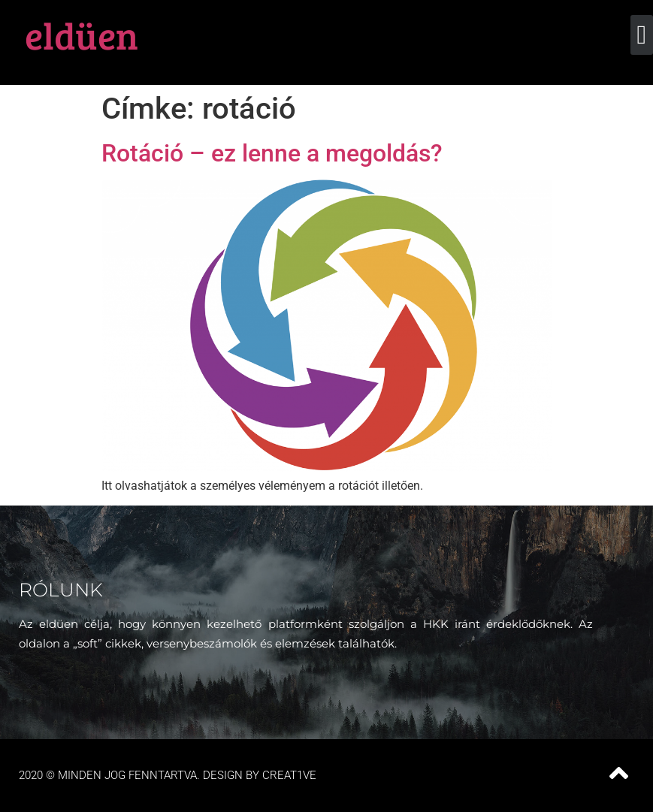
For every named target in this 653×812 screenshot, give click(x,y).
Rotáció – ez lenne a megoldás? (272, 153)
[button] (642, 35)
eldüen (82, 35)
